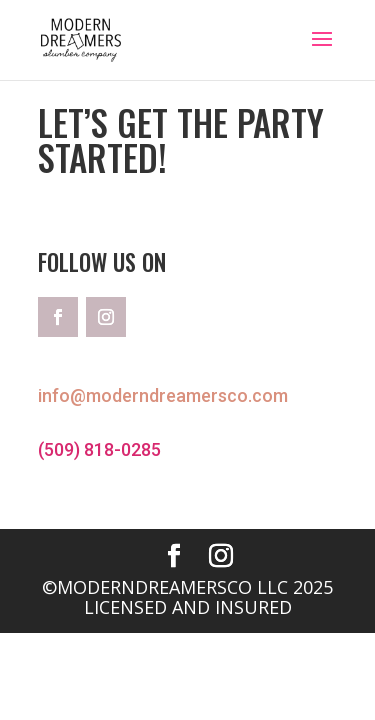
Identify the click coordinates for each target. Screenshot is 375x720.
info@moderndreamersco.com (163, 395)
